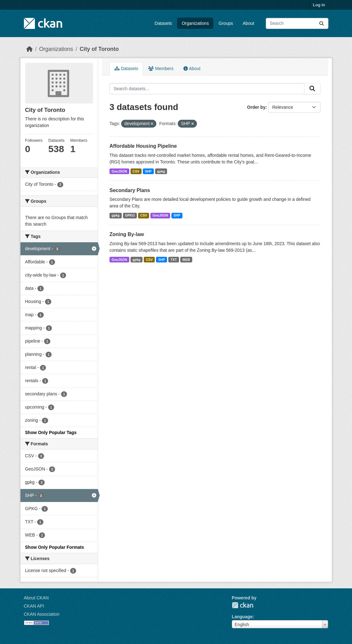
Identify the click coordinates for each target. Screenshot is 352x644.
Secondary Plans (130, 190)
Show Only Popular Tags (51, 432)
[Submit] (321, 23)
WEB (186, 260)
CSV (136, 171)
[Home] (30, 49)
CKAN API (34, 606)
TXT (174, 260)
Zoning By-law (127, 234)
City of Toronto (99, 49)
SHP (148, 171)
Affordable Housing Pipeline (143, 146)
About (249, 23)
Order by (256, 107)
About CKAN (36, 598)
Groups (226, 23)
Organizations (195, 23)
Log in (319, 5)
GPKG (130, 215)
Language (242, 617)
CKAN (243, 605)
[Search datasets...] (297, 23)
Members (161, 69)
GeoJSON (119, 171)
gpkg (161, 171)
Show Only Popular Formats (55, 547)
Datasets (163, 23)
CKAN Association (42, 614)
